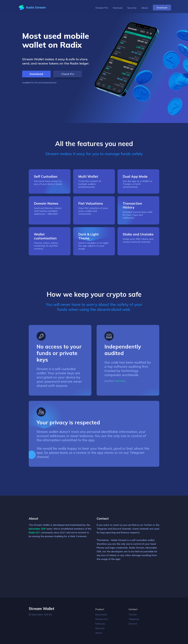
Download (162, 8)
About (145, 8)
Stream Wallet (42, 609)
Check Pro (68, 74)
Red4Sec (120, 381)
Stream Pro (102, 8)
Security (132, 8)
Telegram (134, 619)
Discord (133, 624)
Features (118, 8)
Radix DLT (34, 532)
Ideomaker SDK (37, 529)
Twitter (133, 615)
